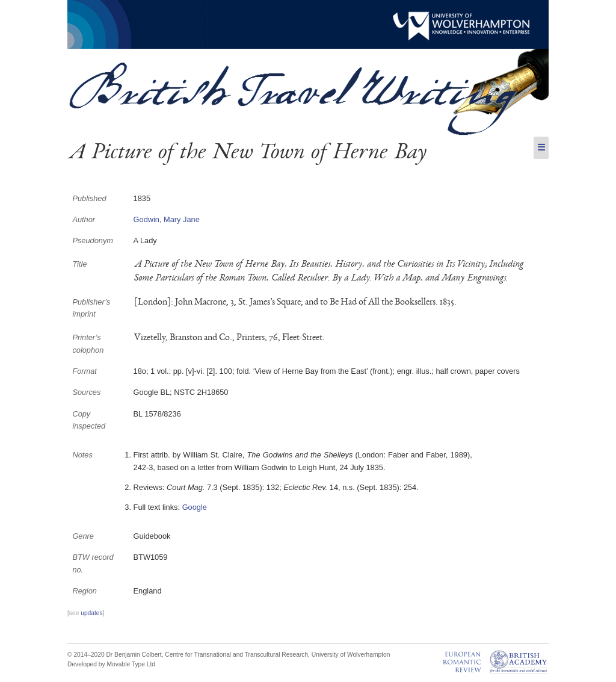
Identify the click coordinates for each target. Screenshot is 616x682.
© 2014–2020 (86, 655)
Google (195, 507)
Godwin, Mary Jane (167, 219)
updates (91, 613)
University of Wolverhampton (351, 655)
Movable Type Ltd (131, 664)
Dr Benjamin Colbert (134, 655)
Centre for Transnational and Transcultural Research (236, 655)
